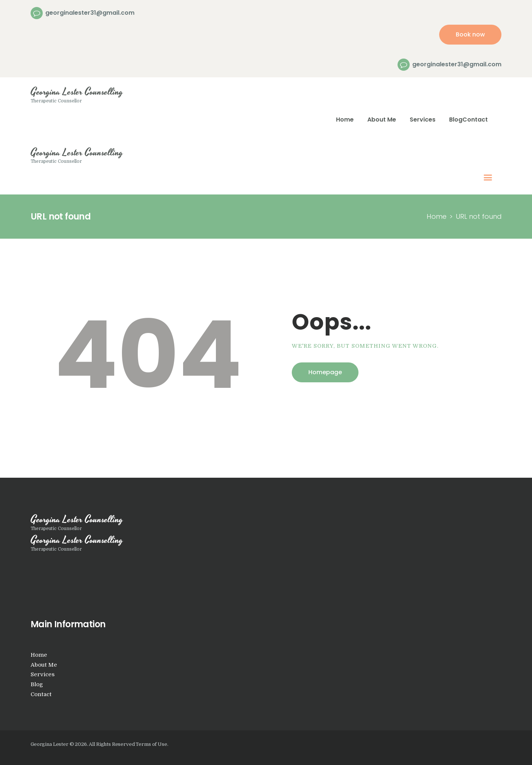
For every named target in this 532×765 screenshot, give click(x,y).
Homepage (325, 372)
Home (437, 216)
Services (43, 675)
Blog (37, 685)
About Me (44, 665)
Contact (41, 694)
